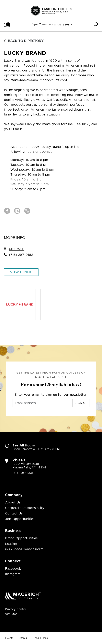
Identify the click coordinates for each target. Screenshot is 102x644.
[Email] (42, 403)
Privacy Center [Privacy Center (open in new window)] (16, 609)
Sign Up (81, 403)
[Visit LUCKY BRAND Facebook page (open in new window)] (7, 211)
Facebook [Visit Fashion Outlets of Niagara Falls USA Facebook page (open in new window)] (13, 569)
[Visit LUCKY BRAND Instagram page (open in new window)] (17, 211)
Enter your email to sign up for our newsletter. (51, 395)
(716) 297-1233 (23, 473)
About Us (13, 502)
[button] (7, 24)
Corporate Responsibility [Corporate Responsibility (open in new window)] (25, 508)
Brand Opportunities (21, 538)
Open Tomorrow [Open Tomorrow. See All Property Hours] (24, 449)
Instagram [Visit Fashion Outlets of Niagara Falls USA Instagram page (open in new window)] (13, 574)
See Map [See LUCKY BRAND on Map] (17, 249)
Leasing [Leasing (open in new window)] (11, 544)
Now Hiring (21, 272)
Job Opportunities (20, 519)
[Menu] (93, 638)
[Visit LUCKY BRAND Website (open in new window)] (27, 211)
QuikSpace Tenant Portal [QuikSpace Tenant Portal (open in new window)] (25, 549)
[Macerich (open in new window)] (23, 596)
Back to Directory (24, 41)
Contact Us (14, 513)
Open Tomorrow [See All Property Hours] (42, 24)
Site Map (11, 614)
